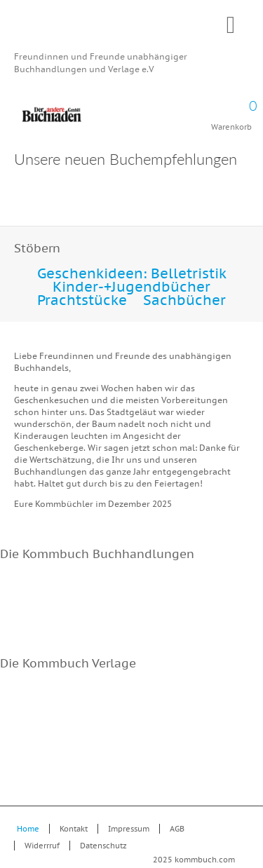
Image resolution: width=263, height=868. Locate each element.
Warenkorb (231, 111)
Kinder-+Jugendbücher (131, 287)
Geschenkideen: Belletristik (132, 273)
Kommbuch (131, 29)
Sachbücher (184, 300)
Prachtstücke (82, 300)
